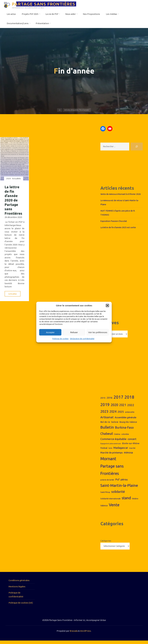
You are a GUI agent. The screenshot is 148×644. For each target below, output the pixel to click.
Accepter (50, 332)
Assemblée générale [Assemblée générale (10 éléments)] (125, 421)
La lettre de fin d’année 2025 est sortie (119, 231)
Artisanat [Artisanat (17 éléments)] (107, 420)
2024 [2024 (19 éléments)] (113, 415)
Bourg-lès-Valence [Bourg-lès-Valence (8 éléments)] (128, 425)
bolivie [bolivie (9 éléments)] (115, 425)
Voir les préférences (98, 332)
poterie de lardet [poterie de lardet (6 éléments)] (107, 483)
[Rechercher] (137, 147)
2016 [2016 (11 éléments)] (110, 401)
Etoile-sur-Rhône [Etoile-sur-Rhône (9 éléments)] (131, 447)
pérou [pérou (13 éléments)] (124, 483)
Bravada (73, 634)
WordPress (85, 634)
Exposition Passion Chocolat (114, 224)
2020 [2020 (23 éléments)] (114, 408)
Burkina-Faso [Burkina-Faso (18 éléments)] (124, 431)
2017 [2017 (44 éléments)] (118, 400)
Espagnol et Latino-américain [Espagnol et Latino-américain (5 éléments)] (111, 447)
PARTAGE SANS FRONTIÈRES (44, 4)
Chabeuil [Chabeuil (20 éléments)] (107, 437)
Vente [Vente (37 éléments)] (114, 508)
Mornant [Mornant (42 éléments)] (108, 462)
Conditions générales (19, 584)
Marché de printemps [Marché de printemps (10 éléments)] (112, 456)
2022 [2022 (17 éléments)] (131, 408)
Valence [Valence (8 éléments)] (104, 509)
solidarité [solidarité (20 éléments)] (118, 495)
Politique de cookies (60, 339)
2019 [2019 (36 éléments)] (105, 408)
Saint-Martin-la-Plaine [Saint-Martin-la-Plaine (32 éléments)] (119, 488)
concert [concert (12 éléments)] (132, 442)
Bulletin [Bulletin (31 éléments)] (107, 430)
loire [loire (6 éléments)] (110, 451)
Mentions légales (17, 590)
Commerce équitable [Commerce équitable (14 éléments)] (113, 442)
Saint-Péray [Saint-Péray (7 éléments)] (105, 495)
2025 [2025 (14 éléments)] (121, 415)
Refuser (74, 332)
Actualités (17, 178)
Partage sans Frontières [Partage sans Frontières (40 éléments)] (112, 473)
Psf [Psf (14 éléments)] (117, 483)
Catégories (106, 544)
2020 (9, 178)
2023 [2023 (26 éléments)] (104, 415)
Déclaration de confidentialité (82, 339)
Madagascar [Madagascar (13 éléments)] (121, 451)
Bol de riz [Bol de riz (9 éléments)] (105, 425)
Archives (105, 332)
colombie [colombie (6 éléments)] (125, 437)
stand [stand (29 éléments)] (126, 501)
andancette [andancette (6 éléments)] (130, 415)
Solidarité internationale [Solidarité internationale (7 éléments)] (110, 502)
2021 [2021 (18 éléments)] (123, 408)
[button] (107, 305)
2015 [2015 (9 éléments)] (103, 401)
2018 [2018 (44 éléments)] (129, 400)
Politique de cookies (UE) (21, 606)
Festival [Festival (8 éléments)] (104, 451)
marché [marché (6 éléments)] (132, 451)
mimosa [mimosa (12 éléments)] (128, 456)
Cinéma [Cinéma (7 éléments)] (117, 437)
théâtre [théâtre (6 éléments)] (135, 502)
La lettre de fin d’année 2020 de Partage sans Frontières (14, 200)
